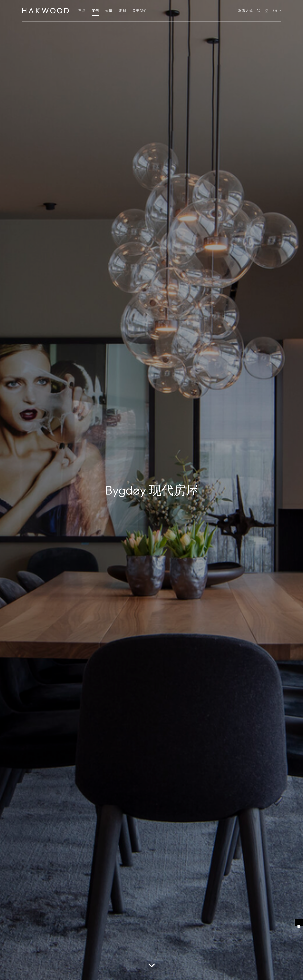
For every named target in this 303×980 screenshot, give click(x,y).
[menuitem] (82, 11)
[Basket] (266, 11)
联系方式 (246, 11)
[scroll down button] (152, 965)
